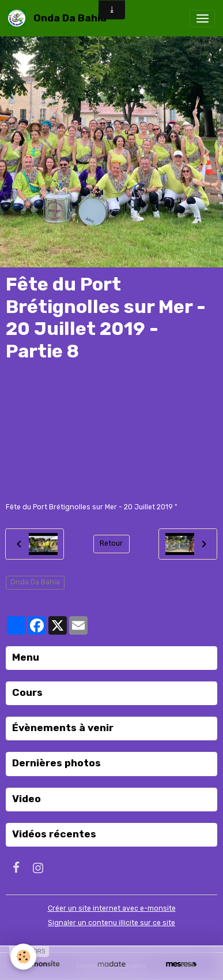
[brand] (59, 18)
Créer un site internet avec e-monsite (112, 908)
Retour (111, 543)
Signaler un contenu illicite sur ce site (111, 923)
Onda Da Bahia (35, 582)
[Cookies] (23, 957)
